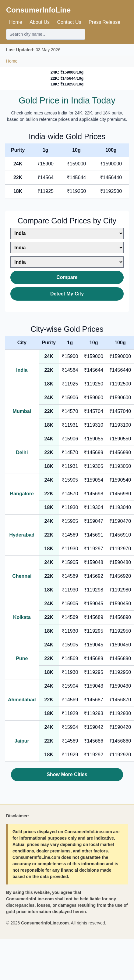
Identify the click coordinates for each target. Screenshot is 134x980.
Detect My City (67, 294)
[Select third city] (67, 262)
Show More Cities (67, 774)
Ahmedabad (22, 700)
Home (16, 22)
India (22, 370)
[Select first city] (67, 233)
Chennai (22, 576)
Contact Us (69, 22)
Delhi (22, 452)
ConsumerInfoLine (38, 10)
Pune (22, 658)
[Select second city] (67, 248)
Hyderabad (22, 535)
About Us (40, 22)
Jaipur (22, 741)
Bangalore (22, 494)
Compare (67, 277)
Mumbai (22, 411)
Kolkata (22, 617)
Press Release (104, 22)
